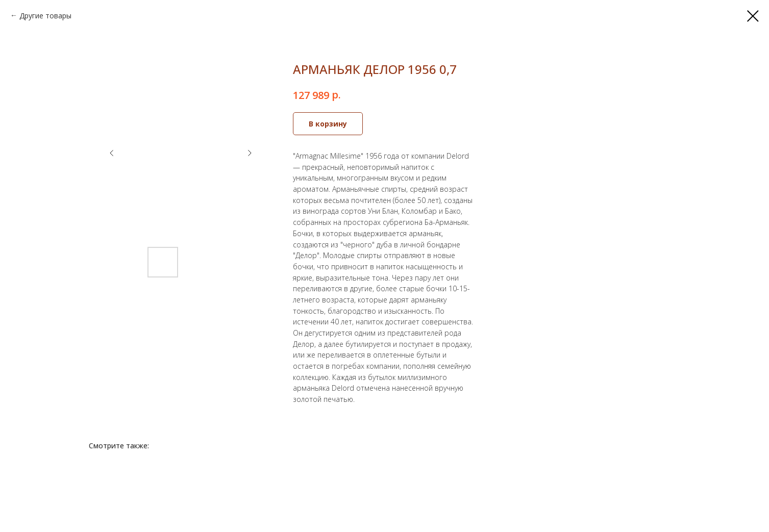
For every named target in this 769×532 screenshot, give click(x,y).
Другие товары (45, 16)
